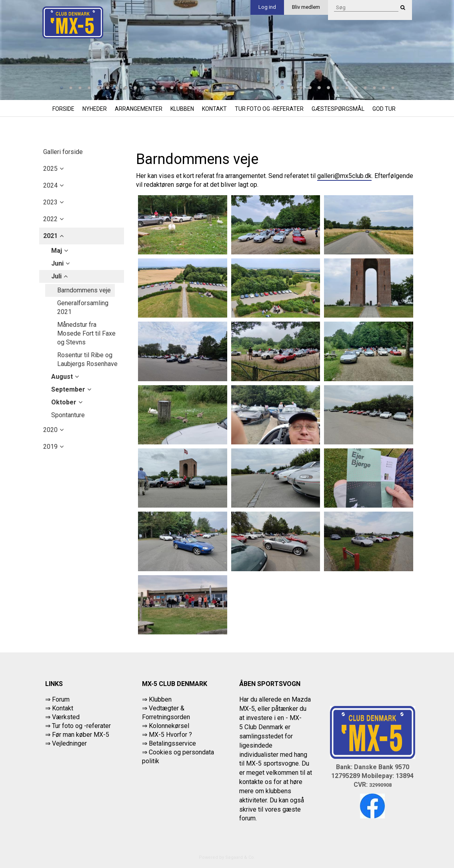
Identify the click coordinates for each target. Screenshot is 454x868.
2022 (50, 219)
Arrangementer (139, 109)
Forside (63, 109)
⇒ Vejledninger (66, 743)
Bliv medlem (306, 7)
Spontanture (68, 415)
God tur (384, 109)
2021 (50, 236)
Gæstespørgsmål (338, 109)
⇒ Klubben (157, 699)
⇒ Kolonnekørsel (166, 726)
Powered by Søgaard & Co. (227, 857)
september (68, 389)
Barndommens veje (84, 290)
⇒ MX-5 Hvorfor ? (167, 735)
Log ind (267, 7)
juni (57, 263)
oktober (64, 402)
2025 (50, 169)
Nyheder (95, 109)
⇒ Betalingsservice (169, 743)
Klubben (182, 109)
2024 (50, 185)
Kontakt (214, 109)
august (62, 377)
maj (57, 251)
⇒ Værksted (62, 717)
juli (56, 276)
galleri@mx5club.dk (344, 176)
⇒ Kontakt (59, 708)
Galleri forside (63, 152)
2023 (50, 202)
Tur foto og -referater (269, 109)
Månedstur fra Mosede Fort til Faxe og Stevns (86, 333)
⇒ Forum (57, 699)
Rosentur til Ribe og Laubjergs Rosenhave (87, 359)
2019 (50, 447)
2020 (50, 430)
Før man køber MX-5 (81, 735)
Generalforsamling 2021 (83, 307)
